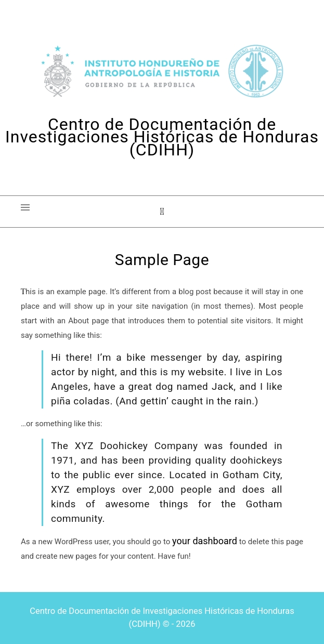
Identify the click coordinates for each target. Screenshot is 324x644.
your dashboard (205, 541)
